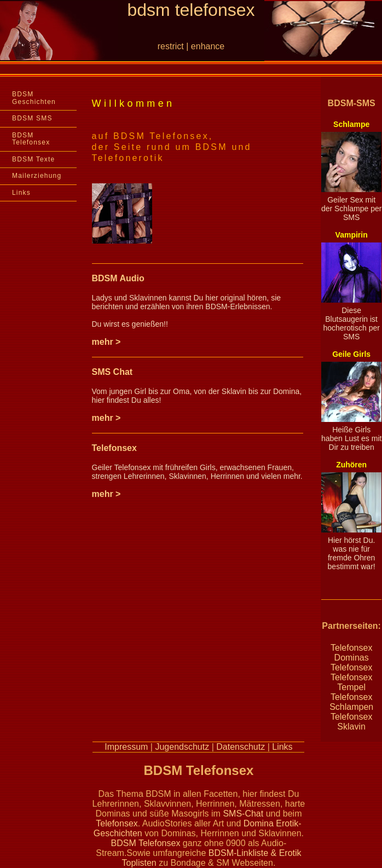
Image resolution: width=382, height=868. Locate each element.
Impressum (126, 747)
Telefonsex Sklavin (352, 722)
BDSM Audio (118, 278)
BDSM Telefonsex (31, 139)
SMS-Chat (243, 814)
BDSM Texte (33, 159)
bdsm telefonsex (191, 10)
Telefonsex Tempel (352, 682)
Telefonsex (114, 448)
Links (21, 193)
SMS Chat (112, 372)
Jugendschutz (182, 747)
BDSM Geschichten (34, 98)
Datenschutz (241, 747)
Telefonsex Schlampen (351, 702)
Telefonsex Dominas (352, 653)
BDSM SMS (32, 118)
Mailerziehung (37, 176)
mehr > (106, 342)
